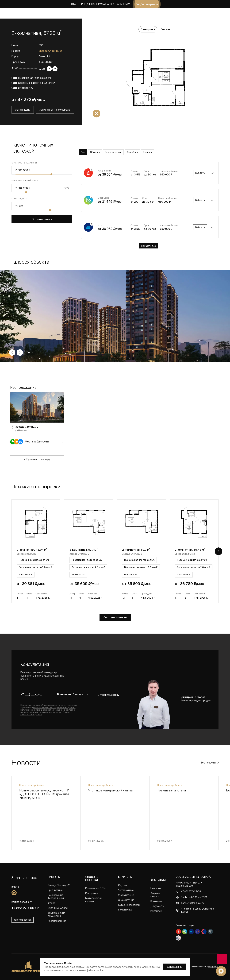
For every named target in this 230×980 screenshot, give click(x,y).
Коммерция (78, 14)
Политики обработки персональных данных (54, 707)
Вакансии (156, 911)
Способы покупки (92, 879)
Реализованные (57, 921)
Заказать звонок (204, 13)
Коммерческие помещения (56, 914)
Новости (130, 14)
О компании (146, 14)
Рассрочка (92, 893)
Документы (157, 906)
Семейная (132, 152)
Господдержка (113, 152)
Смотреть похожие (115, 617)
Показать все (149, 246)
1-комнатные (126, 890)
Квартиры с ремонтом (125, 911)
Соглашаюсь (175, 967)
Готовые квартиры (129, 905)
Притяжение (55, 890)
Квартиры (61, 14)
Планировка (148, 29)
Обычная (95, 152)
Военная (148, 152)
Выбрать (200, 173)
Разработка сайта (205, 967)
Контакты (156, 901)
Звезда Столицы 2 (50, 51)
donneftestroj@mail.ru (192, 903)
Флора (52, 903)
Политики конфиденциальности (36, 710)
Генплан (166, 29)
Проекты (47, 14)
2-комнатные (126, 895)
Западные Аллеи (58, 908)
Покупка (93, 14)
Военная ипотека (96, 906)
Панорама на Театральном (56, 897)
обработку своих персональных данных (137, 967)
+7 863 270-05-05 (177, 14)
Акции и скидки (111, 14)
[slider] (51, 174)
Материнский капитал (93, 900)
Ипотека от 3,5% (95, 888)
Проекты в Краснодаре (61, 926)
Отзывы (155, 916)
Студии (123, 885)
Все (83, 152)
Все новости (208, 763)
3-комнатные (126, 900)
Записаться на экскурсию (55, 110)
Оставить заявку (42, 219)
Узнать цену (23, 110)
